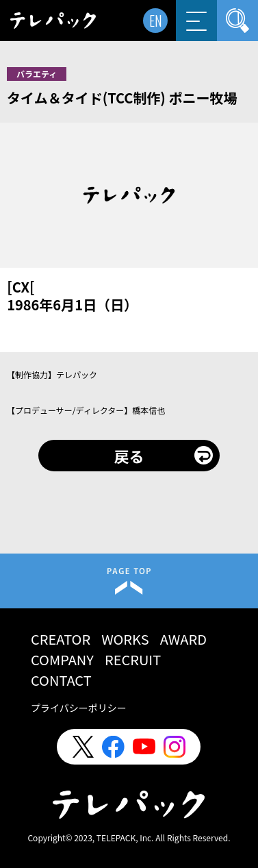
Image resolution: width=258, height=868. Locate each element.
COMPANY (62, 659)
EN (156, 21)
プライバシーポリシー (79, 708)
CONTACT (61, 680)
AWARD (183, 639)
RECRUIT (133, 659)
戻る (129, 456)
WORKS (125, 639)
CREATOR (61, 639)
